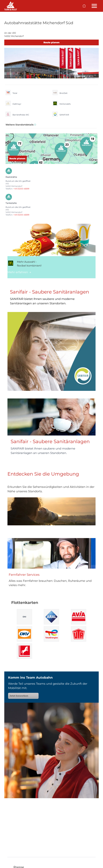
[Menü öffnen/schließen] (94, 6)
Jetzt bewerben (23, 696)
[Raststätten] (11, 6)
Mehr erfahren (19, 272)
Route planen (51, 42)
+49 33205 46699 (21, 189)
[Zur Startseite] (84, 6)
